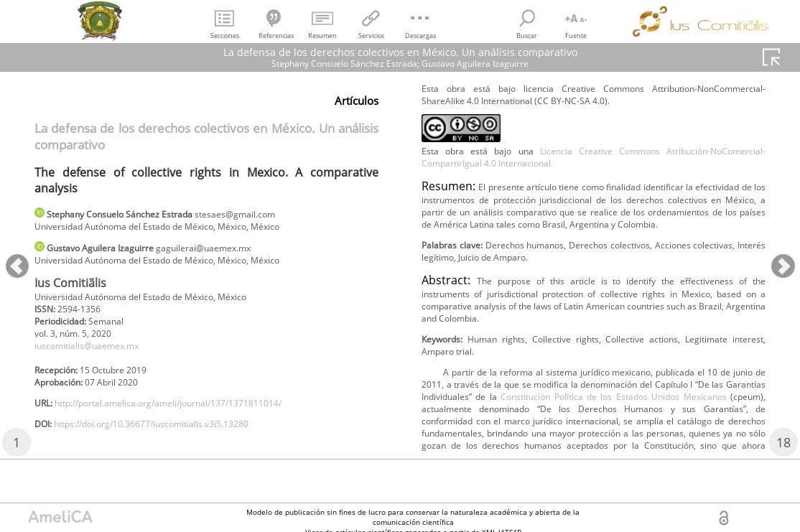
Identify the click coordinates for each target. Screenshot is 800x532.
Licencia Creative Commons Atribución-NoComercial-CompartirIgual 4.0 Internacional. (594, 162)
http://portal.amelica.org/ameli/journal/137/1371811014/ (195, 424)
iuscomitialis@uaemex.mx (97, 359)
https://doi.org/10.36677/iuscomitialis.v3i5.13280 (175, 448)
